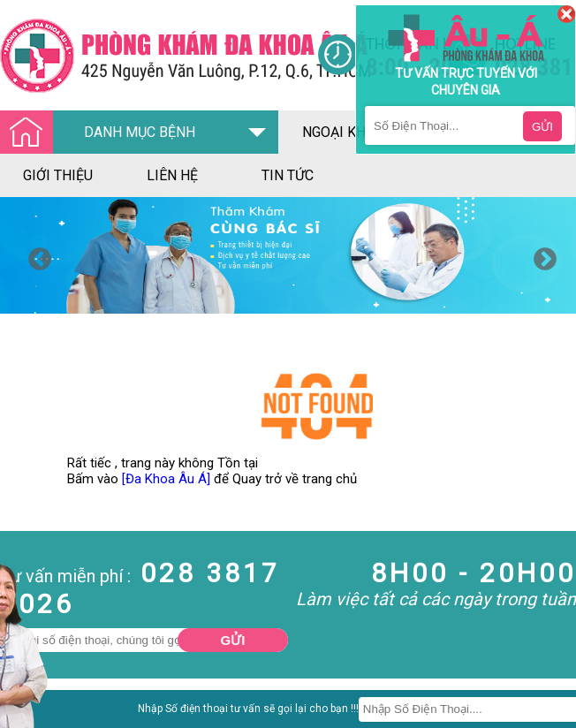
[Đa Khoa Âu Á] (166, 479)
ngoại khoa (343, 132)
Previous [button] (35, 255)
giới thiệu (58, 175)
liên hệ (172, 175)
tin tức (288, 175)
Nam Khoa (30, 714)
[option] (288, 255)
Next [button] (541, 255)
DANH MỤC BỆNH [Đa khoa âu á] (102, 133)
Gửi (233, 640)
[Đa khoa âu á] (159, 55)
